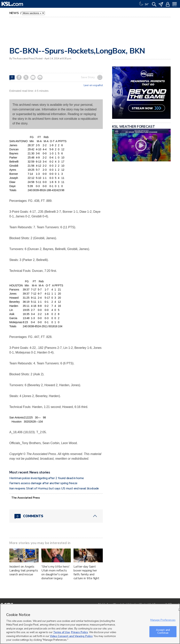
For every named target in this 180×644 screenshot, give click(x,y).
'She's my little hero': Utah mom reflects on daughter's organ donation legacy (56, 572)
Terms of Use (62, 632)
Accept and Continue (163, 632)
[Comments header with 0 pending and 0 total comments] (56, 516)
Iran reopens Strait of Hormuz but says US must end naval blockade (54, 488)
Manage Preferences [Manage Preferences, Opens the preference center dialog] (163, 620)
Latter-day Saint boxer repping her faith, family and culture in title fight (86, 572)
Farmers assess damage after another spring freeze (43, 483)
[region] (90, 624)
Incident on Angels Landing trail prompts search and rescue (24, 570)
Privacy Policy (79, 632)
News (15, 13)
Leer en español (93, 85)
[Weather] (144, 4)
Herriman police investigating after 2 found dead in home (47, 478)
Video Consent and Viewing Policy (71, 636)
